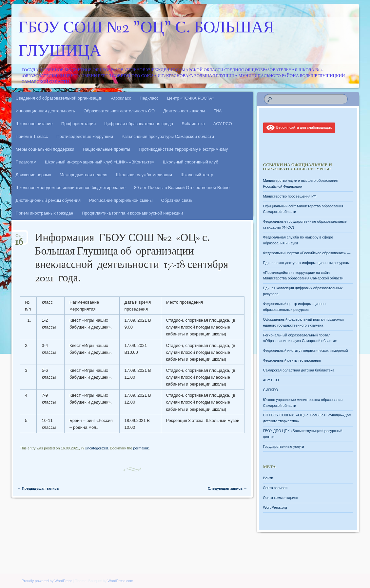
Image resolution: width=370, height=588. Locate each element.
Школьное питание (34, 124)
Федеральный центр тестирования (292, 360)
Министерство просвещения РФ (290, 196)
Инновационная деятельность (46, 111)
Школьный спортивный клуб (191, 162)
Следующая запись (227, 488)
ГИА (217, 111)
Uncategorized (96, 448)
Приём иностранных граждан (45, 213)
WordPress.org (275, 507)
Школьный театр (197, 175)
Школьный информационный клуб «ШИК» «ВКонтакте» (100, 162)
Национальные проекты (107, 149)
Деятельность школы (184, 111)
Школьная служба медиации (144, 175)
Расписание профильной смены (121, 200)
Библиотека (193, 124)
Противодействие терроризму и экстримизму (183, 149)
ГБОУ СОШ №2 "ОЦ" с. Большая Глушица (146, 40)
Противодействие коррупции (85, 136)
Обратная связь (177, 200)
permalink (141, 448)
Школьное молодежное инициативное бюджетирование (71, 188)
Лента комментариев (281, 498)
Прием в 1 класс (32, 136)
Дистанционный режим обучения (48, 200)
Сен (19, 238)
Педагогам (26, 162)
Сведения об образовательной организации (59, 98)
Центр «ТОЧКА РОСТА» (191, 98)
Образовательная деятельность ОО (119, 111)
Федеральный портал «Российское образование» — (307, 253)
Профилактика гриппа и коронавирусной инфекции (132, 213)
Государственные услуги (284, 446)
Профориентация (78, 124)
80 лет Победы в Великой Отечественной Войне (182, 188)
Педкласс (149, 98)
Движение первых (33, 175)
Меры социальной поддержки (45, 149)
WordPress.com (120, 581)
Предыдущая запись (38, 488)
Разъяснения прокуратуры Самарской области (168, 136)
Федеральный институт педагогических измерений (306, 351)
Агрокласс (121, 98)
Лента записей (275, 488)
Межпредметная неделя (83, 175)
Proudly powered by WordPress (47, 581)
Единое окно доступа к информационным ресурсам (306, 263)
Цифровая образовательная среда (139, 124)
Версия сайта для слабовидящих (299, 127)
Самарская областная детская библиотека (299, 370)
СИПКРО (271, 390)
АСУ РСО (223, 124)
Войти (268, 478)
